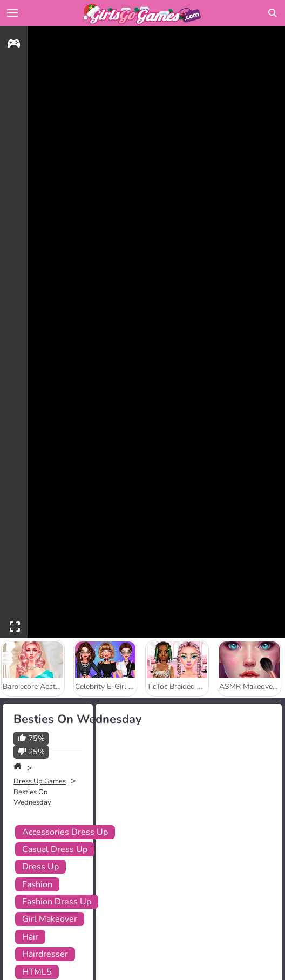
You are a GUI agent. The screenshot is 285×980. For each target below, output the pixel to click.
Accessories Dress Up (65, 832)
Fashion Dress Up (57, 902)
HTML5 (37, 972)
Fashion (37, 884)
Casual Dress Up (55, 849)
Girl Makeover (50, 919)
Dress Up (40, 867)
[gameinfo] (14, 45)
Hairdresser (45, 954)
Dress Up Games (40, 781)
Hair (30, 937)
